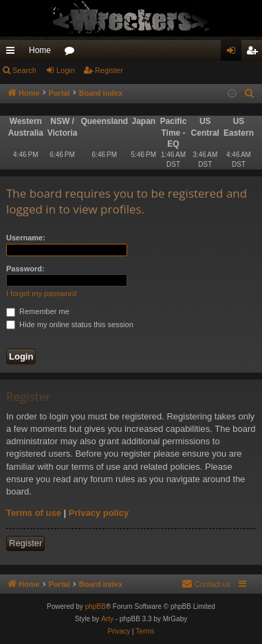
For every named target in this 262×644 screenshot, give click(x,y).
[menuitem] (250, 94)
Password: (25, 269)
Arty (107, 619)
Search (24, 70)
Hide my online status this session (70, 324)
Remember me (38, 311)
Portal (59, 93)
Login (66, 70)
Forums (72, 53)
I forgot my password (41, 293)
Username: (26, 238)
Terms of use (34, 513)
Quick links (13, 53)
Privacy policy (99, 513)
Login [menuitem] (234, 53)
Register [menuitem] (255, 53)
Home (40, 50)
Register (109, 70)
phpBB (96, 606)
